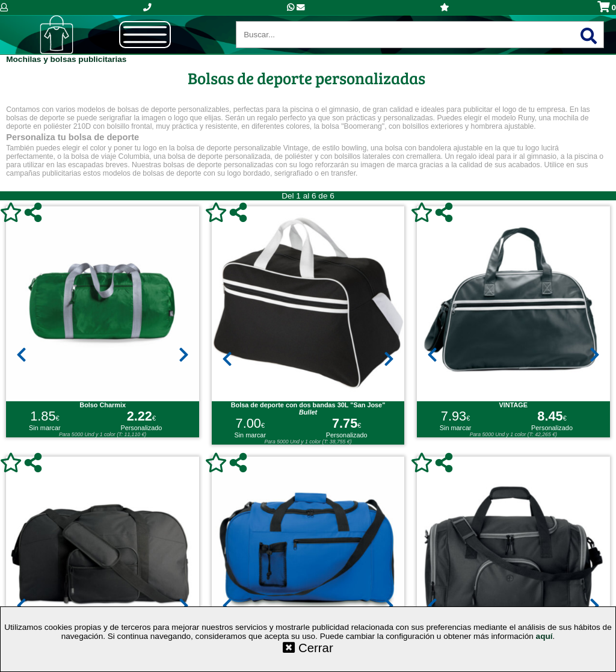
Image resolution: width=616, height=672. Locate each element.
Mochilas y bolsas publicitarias (66, 59)
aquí (544, 636)
